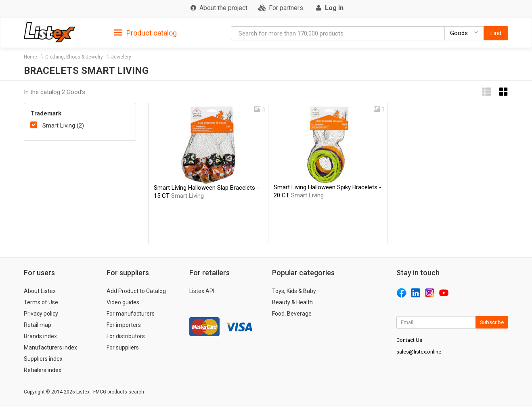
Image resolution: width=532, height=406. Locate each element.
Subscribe (492, 322)
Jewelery (121, 57)
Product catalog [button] (146, 33)
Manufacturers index (50, 347)
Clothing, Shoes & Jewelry (74, 57)
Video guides (123, 302)
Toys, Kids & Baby (294, 291)
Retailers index (43, 370)
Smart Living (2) (63, 126)
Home (30, 57)
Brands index (40, 336)
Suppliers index (43, 359)
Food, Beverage (292, 314)
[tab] (146, 32)
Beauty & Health (292, 302)
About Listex (40, 291)
